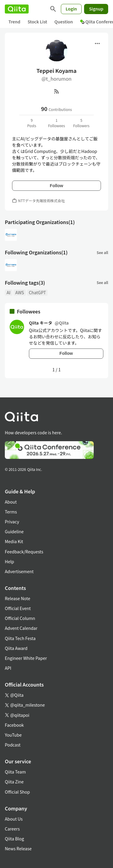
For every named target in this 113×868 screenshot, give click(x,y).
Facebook (14, 725)
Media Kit (14, 541)
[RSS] (57, 91)
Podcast (13, 745)
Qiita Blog (14, 839)
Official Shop (17, 792)
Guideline (14, 531)
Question (64, 22)
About (11, 502)
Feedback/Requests (24, 552)
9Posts (32, 123)
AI (9, 292)
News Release (18, 849)
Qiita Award (16, 648)
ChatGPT (38, 292)
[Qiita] (17, 9)
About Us (14, 819)
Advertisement (19, 571)
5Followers (81, 123)
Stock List (37, 22)
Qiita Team (15, 772)
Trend (14, 22)
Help (9, 561)
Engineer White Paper (26, 658)
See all (102, 252)
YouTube (13, 735)
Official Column (20, 618)
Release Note (17, 598)
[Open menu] (97, 43)
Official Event (18, 608)
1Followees (56, 123)
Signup (96, 9)
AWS (20, 292)
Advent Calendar (21, 628)
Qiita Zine (14, 782)
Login (71, 9)
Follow (56, 186)
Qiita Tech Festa (20, 638)
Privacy (12, 522)
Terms (11, 512)
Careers (12, 829)
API (8, 668)
